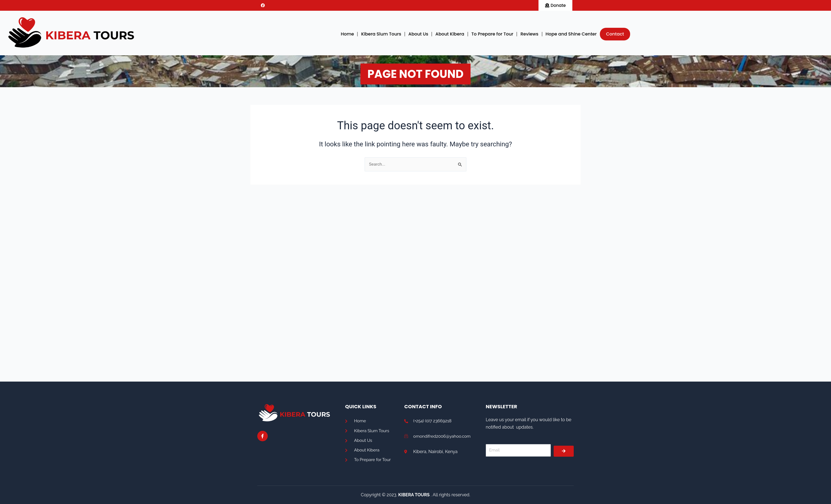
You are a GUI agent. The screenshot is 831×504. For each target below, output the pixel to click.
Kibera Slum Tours (381, 34)
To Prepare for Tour (492, 34)
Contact (615, 34)
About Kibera (450, 34)
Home (347, 34)
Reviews (529, 34)
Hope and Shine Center (571, 34)
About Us (418, 34)
